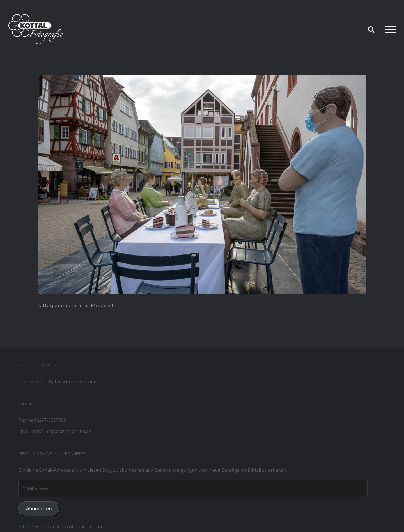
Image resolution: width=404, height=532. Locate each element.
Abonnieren (39, 509)
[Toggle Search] (371, 29)
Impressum (30, 382)
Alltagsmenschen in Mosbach (76, 306)
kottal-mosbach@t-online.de (61, 431)
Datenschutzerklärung (73, 382)
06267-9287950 (50, 420)
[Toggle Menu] (391, 29)
